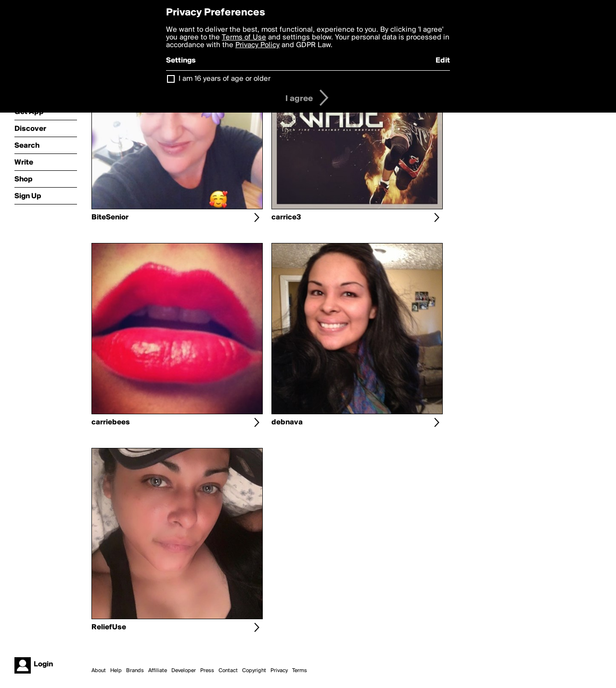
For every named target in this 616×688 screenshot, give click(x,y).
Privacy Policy (257, 45)
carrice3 (286, 217)
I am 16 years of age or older (225, 79)
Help (116, 671)
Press (207, 671)
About (99, 671)
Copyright (254, 671)
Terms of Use (244, 38)
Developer (184, 671)
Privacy (279, 671)
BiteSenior (110, 217)
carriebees (111, 422)
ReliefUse (109, 627)
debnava (287, 422)
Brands (135, 671)
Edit (443, 61)
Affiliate (158, 671)
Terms (300, 671)
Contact (228, 671)
